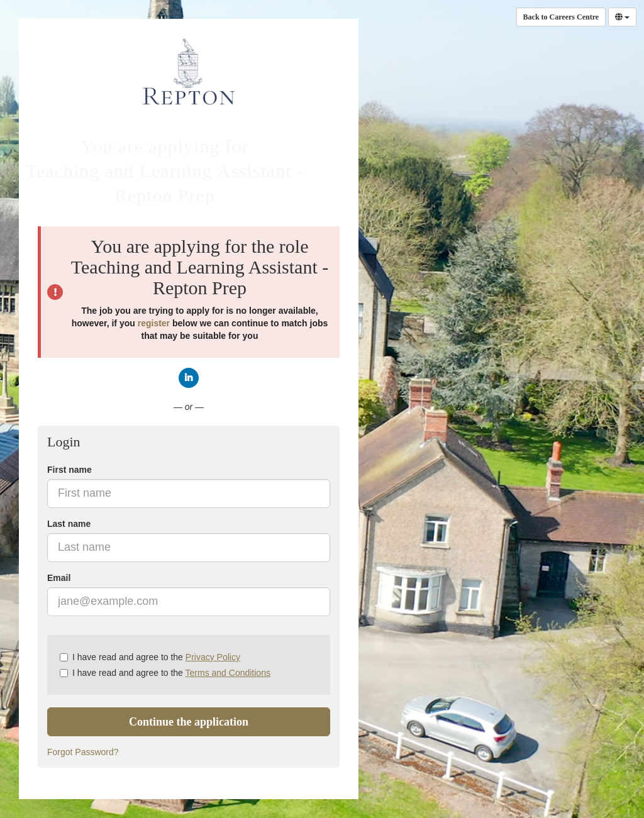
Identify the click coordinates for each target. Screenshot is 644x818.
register (154, 323)
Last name (69, 524)
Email (59, 578)
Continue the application (189, 722)
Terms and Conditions (228, 673)
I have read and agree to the (150, 657)
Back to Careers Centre (561, 17)
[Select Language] (622, 17)
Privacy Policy (213, 657)
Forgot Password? (83, 752)
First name (69, 470)
